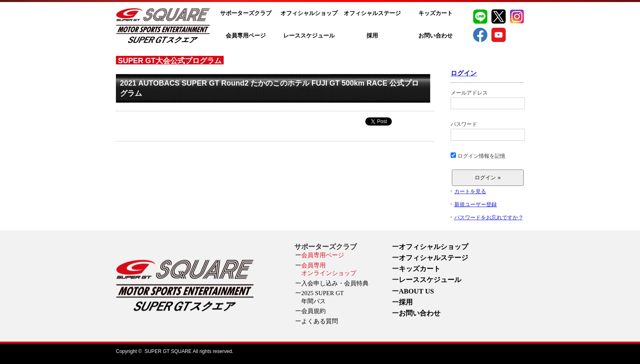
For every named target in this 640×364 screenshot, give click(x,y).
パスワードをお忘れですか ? (488, 217)
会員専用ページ (246, 36)
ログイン (464, 73)
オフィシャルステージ (372, 13)
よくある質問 (320, 321)
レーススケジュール (309, 36)
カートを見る (470, 191)
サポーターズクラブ (246, 13)
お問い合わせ (436, 36)
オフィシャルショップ (309, 13)
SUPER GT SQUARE (168, 351)
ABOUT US (416, 291)
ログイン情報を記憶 (478, 156)
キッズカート (436, 13)
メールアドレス (487, 99)
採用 (372, 36)
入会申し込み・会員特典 (335, 283)
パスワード (487, 131)
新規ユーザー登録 (476, 204)
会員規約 (313, 311)
